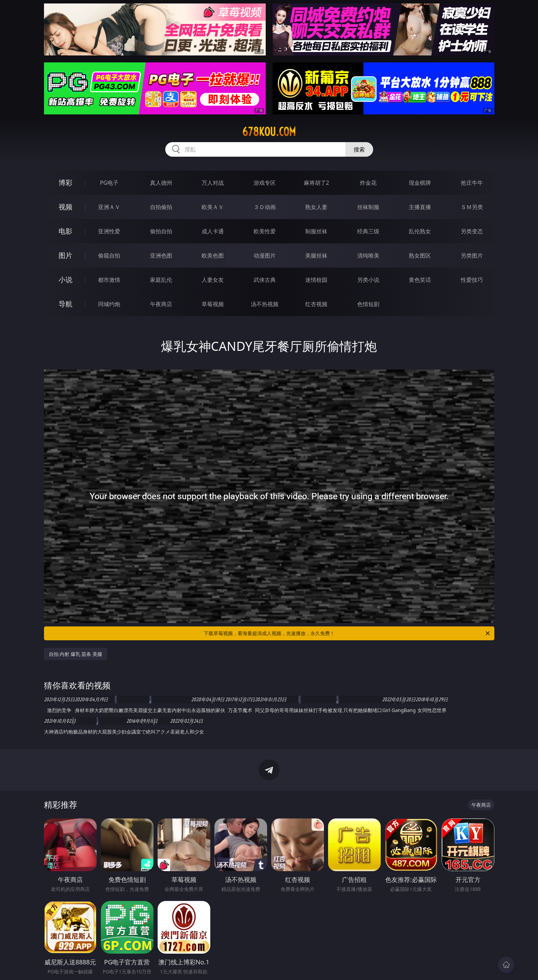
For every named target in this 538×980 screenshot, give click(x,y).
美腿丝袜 (316, 255)
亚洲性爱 (109, 231)
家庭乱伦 (161, 280)
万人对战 (213, 183)
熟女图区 (420, 255)
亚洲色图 (161, 255)
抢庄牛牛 (472, 183)
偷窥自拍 (109, 255)
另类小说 (368, 280)
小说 (65, 280)
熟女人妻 (316, 207)
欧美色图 (213, 255)
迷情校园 (316, 280)
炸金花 (368, 183)
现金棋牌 (420, 183)
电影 (65, 231)
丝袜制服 (368, 207)
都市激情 (109, 280)
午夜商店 (161, 304)
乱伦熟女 (420, 231)
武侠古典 (265, 280)
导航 (65, 304)
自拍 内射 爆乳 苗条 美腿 (76, 654)
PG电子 (109, 183)
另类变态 (472, 231)
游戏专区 (265, 183)
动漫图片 (265, 255)
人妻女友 (213, 280)
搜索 (359, 149)
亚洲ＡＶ (109, 207)
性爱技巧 (472, 280)
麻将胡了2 (316, 183)
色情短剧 (368, 304)
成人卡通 (213, 231)
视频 (65, 207)
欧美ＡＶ (213, 207)
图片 (65, 255)
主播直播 (420, 207)
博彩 (65, 183)
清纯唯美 (368, 255)
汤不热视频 (265, 304)
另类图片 (472, 255)
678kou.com (269, 132)
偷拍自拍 (161, 231)
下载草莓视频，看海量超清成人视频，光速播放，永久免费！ (347, 633)
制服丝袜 (316, 231)
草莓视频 (213, 304)
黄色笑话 (420, 280)
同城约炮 (109, 304)
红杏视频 (316, 304)
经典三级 (368, 231)
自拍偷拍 (161, 207)
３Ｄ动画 (265, 207)
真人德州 (161, 183)
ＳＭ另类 (472, 207)
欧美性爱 (265, 231)
